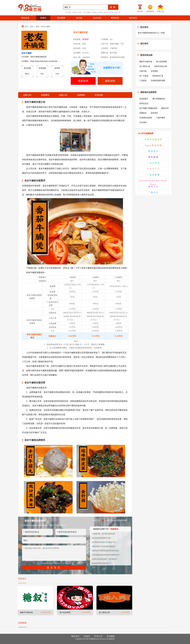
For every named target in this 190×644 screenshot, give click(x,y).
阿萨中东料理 (109, 12)
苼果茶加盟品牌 (153, 139)
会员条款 (68, 563)
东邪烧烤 (154, 71)
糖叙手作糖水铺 (26, 612)
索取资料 (110, 81)
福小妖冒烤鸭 (65, 612)
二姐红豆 (153, 192)
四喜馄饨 (154, 113)
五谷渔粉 (143, 122)
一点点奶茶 (153, 163)
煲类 (37, 26)
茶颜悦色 (143, 113)
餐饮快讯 (115, 18)
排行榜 (79, 18)
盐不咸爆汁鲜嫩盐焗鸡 (148, 108)
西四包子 (153, 151)
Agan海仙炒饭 (153, 145)
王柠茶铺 (68, 12)
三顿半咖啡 (161, 118)
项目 (32, 26)
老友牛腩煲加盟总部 (38, 57)
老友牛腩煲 (46, 26)
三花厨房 (143, 81)
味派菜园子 (144, 99)
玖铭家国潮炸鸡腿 (158, 81)
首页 (26, 26)
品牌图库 (81, 95)
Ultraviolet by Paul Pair (153, 182)
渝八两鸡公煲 (104, 612)
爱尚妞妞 (153, 157)
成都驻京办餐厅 (97, 12)
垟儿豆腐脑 (87, 12)
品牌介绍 (27, 95)
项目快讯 (133, 18)
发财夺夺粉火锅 (161, 66)
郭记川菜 (117, 12)
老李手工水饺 (77, 12)
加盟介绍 (63, 95)
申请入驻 (98, 636)
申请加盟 (99, 95)
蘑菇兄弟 (165, 108)
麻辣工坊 (153, 186)
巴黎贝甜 (143, 71)
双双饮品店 (144, 103)
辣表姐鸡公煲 (158, 76)
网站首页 (25, 18)
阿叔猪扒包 (153, 169)
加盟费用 (45, 95)
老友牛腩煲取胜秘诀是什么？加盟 (151, 33)
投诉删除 (111, 636)
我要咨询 (83, 81)
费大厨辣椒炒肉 (159, 99)
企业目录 (97, 18)
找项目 (43, 18)
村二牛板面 (144, 76)
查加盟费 (61, 18)
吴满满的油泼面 (146, 118)
